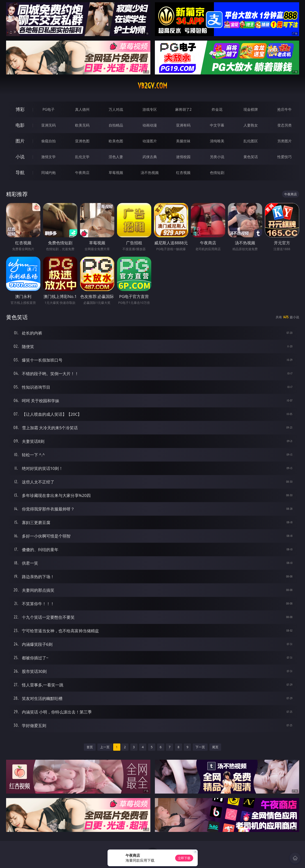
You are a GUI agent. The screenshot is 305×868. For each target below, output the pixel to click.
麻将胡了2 (183, 109)
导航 (20, 172)
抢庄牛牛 (284, 109)
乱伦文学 (82, 157)
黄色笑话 (251, 157)
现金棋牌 (251, 109)
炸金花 (217, 109)
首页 (90, 747)
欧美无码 (82, 125)
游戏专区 (150, 109)
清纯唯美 (217, 141)
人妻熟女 (251, 125)
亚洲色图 (82, 141)
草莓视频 (116, 173)
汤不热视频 (150, 173)
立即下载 (184, 858)
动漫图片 (150, 141)
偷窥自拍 (48, 141)
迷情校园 (183, 157)
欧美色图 (116, 141)
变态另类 (284, 125)
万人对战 (116, 109)
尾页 (215, 747)
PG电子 (49, 109)
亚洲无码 (48, 125)
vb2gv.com (152, 86)
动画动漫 (150, 125)
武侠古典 (150, 157)
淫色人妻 (116, 157)
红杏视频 (183, 173)
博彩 (20, 109)
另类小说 (217, 157)
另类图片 (284, 141)
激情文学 (48, 157)
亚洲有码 (183, 125)
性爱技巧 (284, 157)
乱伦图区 (251, 141)
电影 (20, 125)
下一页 (200, 747)
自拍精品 (116, 125)
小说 (20, 157)
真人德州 (82, 109)
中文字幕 (217, 125)
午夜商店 (82, 173)
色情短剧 (217, 173)
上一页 (105, 747)
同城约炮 (48, 173)
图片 (20, 141)
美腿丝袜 (183, 141)
